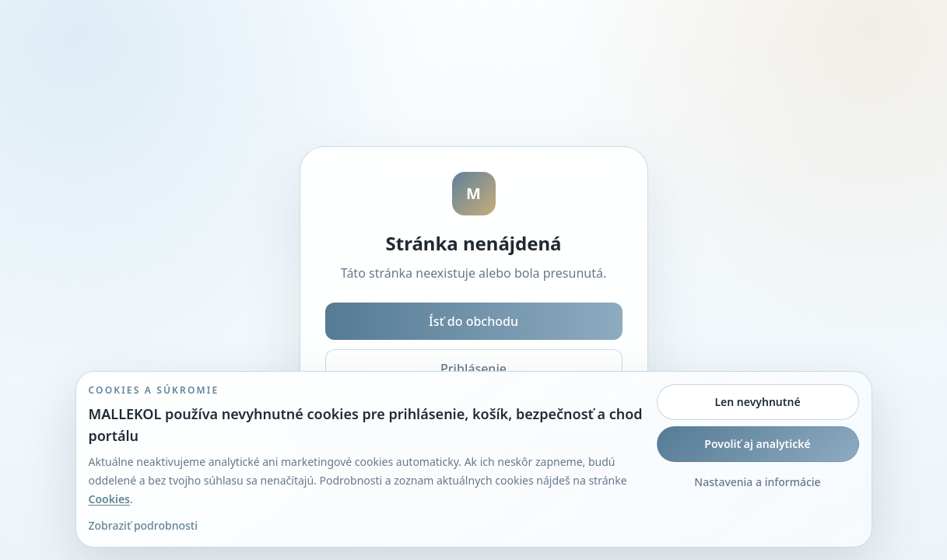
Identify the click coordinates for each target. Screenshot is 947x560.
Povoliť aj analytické (757, 444)
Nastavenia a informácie (757, 482)
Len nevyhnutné (757, 402)
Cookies (110, 499)
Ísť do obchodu (473, 321)
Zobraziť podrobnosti (143, 525)
